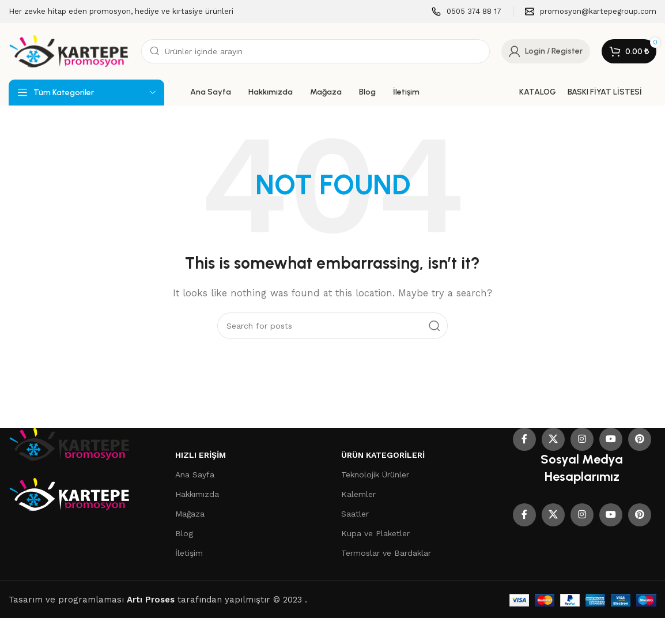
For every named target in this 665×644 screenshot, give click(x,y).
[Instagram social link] (582, 439)
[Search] (316, 51)
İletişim (189, 553)
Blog (184, 533)
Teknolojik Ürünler (375, 474)
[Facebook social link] (524, 439)
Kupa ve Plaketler (375, 533)
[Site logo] (69, 51)
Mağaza (190, 514)
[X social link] (553, 439)
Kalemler (358, 494)
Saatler (355, 514)
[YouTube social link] (611, 439)
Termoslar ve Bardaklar (386, 553)
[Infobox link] (466, 12)
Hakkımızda (197, 494)
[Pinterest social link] (640, 439)
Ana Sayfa (195, 474)
